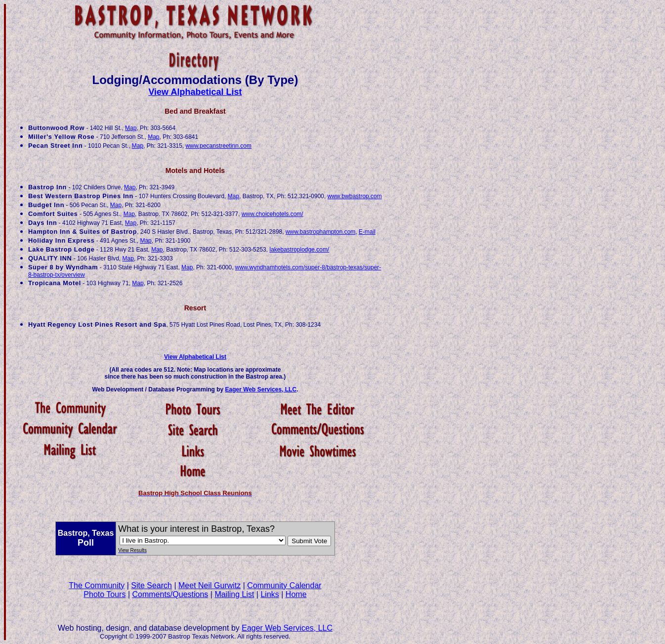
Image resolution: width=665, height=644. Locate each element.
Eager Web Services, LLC (261, 389)
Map (131, 128)
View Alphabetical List (195, 92)
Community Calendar (284, 585)
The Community (97, 585)
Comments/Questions (170, 594)
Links (270, 594)
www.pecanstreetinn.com (219, 146)
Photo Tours (104, 594)
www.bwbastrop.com (355, 196)
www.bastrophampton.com (320, 232)
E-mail (367, 232)
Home (296, 594)
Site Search (151, 585)
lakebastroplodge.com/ (299, 250)
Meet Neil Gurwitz (209, 585)
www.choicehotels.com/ (272, 214)
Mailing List (234, 594)
